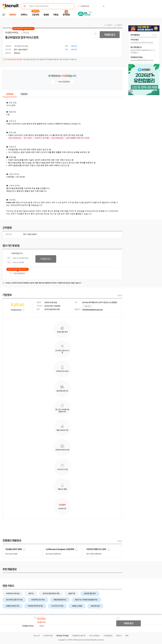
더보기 (120, 296)
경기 (25, 234)
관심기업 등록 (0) (17, 274)
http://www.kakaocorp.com (93, 310)
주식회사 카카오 (12, 33)
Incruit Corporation (83, 640)
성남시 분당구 (32, 234)
